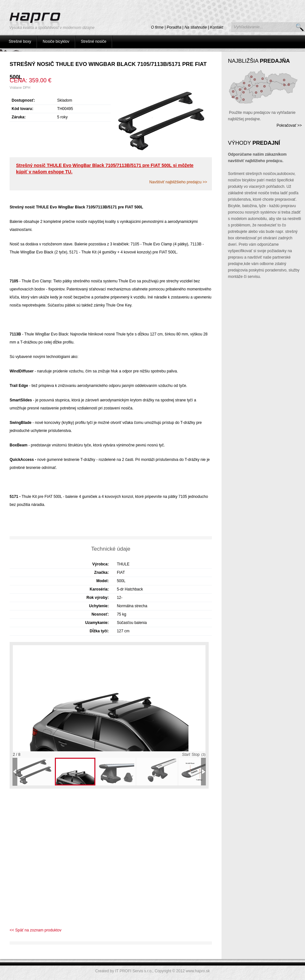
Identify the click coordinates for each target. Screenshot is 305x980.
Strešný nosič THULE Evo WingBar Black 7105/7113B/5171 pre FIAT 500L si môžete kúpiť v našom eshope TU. (105, 169)
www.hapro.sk (198, 971)
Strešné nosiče (94, 41)
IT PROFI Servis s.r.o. (134, 971)
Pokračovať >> (289, 125)
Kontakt (217, 27)
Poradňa (174, 27)
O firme (157, 27)
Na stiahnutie (196, 27)
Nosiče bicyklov (56, 41)
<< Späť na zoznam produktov (35, 930)
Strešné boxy (20, 41)
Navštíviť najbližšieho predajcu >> (178, 182)
